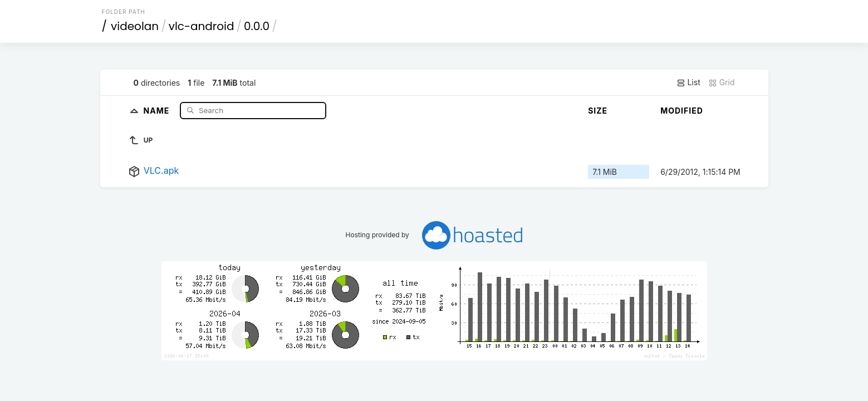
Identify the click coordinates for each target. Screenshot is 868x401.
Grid (722, 82)
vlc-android (202, 26)
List (688, 82)
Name (158, 110)
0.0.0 (257, 26)
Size (598, 111)
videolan (135, 26)
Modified (682, 111)
